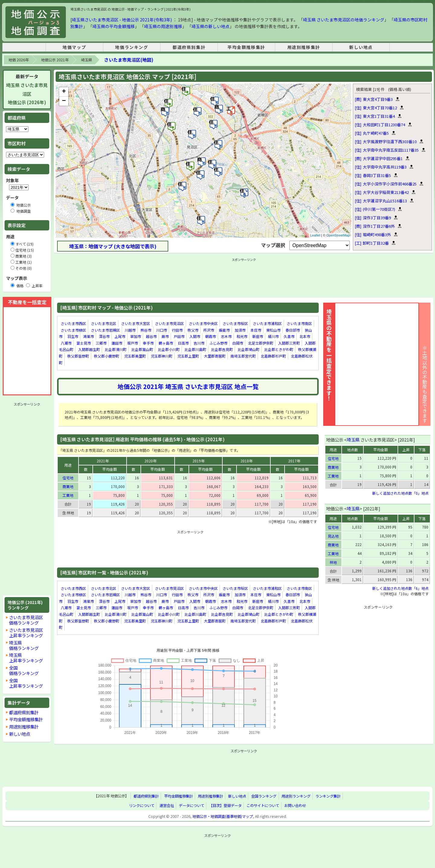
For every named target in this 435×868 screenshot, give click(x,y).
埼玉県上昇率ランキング (26, 658)
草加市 (136, 336)
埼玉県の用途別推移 (163, 26)
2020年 (150, 461)
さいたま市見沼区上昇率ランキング (26, 633)
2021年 (103, 461)
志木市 (226, 336)
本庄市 (256, 330)
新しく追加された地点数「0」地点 (400, 493)
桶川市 (273, 336)
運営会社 (167, 805)
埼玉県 (86, 60)
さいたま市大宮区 (136, 323)
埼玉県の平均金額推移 (114, 26)
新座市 (258, 336)
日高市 (183, 343)
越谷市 (151, 336)
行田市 (177, 330)
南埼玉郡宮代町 (243, 356)
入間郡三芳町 (289, 343)
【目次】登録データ (225, 805)
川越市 (130, 330)
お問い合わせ (295, 805)
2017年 (294, 461)
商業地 (68, 486)
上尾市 (120, 336)
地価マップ (74, 47)
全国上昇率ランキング (26, 683)
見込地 (333, 536)
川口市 (162, 330)
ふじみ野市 (218, 343)
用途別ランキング (296, 796)
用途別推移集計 (304, 47)
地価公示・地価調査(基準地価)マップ (223, 816)
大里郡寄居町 (215, 356)
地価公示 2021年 (55, 60)
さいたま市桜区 (235, 323)
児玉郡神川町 (162, 356)
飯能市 (224, 330)
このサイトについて (263, 805)
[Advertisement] (27, 499)
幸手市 (148, 343)
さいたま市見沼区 (169, 323)
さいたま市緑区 (73, 330)
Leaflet (315, 235)
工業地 (68, 495)
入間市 (195, 336)
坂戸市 (133, 343)
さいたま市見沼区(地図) (129, 60)
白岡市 (238, 343)
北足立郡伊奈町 (261, 343)
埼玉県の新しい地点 (211, 26)
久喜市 (289, 336)
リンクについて (142, 805)
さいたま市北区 (104, 323)
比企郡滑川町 (116, 350)
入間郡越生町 (89, 350)
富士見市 (84, 343)
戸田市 (179, 336)
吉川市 (199, 343)
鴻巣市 (89, 336)
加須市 (240, 330)
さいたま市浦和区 (267, 323)
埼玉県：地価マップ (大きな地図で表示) (113, 246)
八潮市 (66, 343)
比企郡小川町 (169, 350)
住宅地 (68, 478)
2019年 (198, 461)
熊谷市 (146, 330)
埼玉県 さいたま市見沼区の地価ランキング (344, 20)
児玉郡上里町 (188, 356)
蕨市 (165, 336)
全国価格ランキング (24, 670)
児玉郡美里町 (135, 356)
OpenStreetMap (338, 235)
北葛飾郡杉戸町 (273, 356)
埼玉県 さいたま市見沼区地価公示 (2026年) (27, 94)
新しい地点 (361, 47)
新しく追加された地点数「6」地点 (400, 588)
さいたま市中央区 (203, 323)
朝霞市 (211, 336)
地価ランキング (132, 47)
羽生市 (73, 336)
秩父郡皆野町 (78, 356)
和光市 (242, 336)
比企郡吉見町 (222, 350)
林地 (333, 562)
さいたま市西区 (73, 323)
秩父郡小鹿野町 (107, 356)
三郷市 (101, 343)
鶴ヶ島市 (166, 343)
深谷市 (104, 336)
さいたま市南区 (299, 323)
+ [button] (64, 92)
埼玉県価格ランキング (24, 645)
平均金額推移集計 (246, 47)
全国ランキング (264, 796)
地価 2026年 (19, 60)
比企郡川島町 (195, 350)
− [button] (64, 101)
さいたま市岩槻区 (105, 330)
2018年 (246, 461)
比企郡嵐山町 (142, 350)
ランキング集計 (328, 796)
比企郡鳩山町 (249, 350)
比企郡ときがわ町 (279, 350)
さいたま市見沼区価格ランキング (26, 620)
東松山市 (273, 330)
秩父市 (193, 330)
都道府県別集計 (189, 47)
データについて (192, 805)
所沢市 (209, 330)
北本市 (305, 336)
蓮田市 (117, 343)
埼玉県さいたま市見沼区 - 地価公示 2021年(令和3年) (122, 20)
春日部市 (293, 330)
